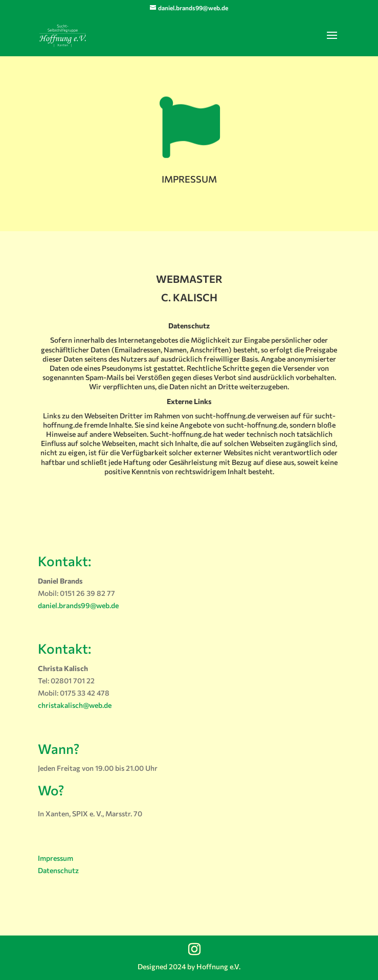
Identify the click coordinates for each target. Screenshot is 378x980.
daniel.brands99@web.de (78, 605)
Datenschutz (58, 870)
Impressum (55, 858)
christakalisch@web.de (75, 705)
